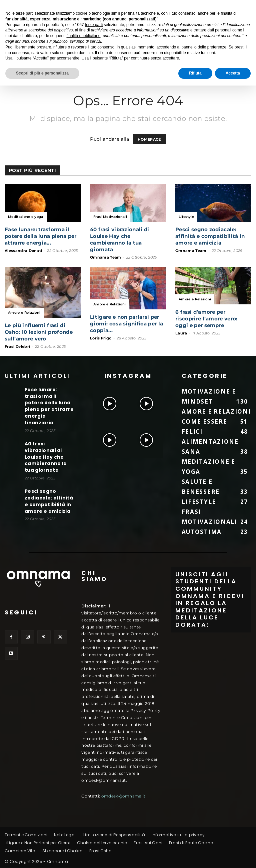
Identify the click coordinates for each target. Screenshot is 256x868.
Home (12, 51)
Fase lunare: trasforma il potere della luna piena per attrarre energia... (41, 236)
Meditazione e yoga (28, 67)
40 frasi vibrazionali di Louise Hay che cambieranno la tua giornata (120, 240)
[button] (248, 51)
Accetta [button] (233, 856)
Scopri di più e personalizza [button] (42, 856)
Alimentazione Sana (184, 51)
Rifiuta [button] (195, 856)
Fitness (98, 51)
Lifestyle (73, 51)
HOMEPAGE (149, 140)
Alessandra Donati (23, 251)
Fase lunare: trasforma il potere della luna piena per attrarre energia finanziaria (48, 402)
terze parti (94, 807)
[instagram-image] (110, 402)
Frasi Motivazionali (110, 217)
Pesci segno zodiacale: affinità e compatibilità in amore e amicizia (210, 236)
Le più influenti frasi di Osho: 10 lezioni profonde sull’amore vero (39, 332)
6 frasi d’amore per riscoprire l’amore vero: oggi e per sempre (206, 319)
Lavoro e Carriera (134, 51)
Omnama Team (106, 258)
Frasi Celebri (17, 347)
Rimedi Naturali (75, 67)
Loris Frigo (101, 338)
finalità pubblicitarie (83, 818)
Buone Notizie (41, 51)
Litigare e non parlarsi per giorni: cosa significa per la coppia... (126, 324)
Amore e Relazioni (24, 313)
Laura (181, 333)
